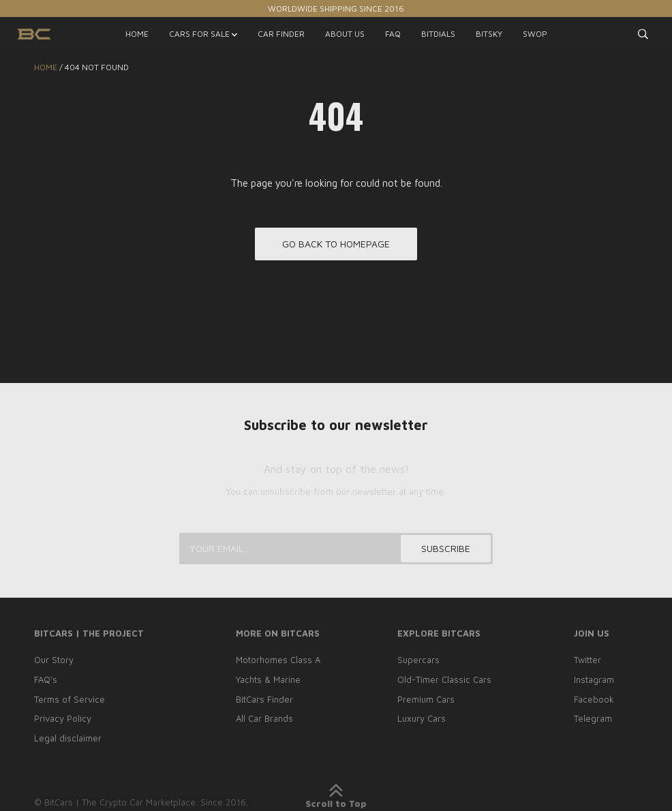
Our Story (54, 660)
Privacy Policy (63, 718)
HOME (137, 34)
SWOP (535, 34)
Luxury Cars (422, 718)
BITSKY (489, 34)
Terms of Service (70, 699)
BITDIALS (438, 34)
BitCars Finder (264, 699)
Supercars (418, 660)
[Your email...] (336, 549)
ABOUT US (345, 34)
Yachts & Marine (268, 679)
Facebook (594, 699)
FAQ (393, 34)
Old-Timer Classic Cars (444, 679)
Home (46, 67)
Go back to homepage (336, 244)
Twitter (587, 660)
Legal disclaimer (68, 738)
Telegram (593, 718)
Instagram (594, 679)
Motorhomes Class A (278, 660)
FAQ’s (46, 679)
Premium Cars (426, 699)
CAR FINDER (281, 34)
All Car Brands (264, 718)
